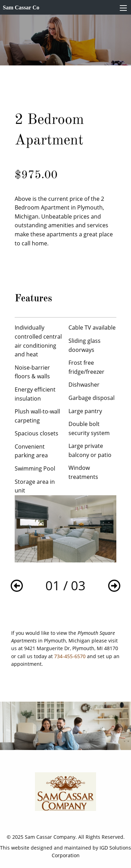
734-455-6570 (70, 656)
